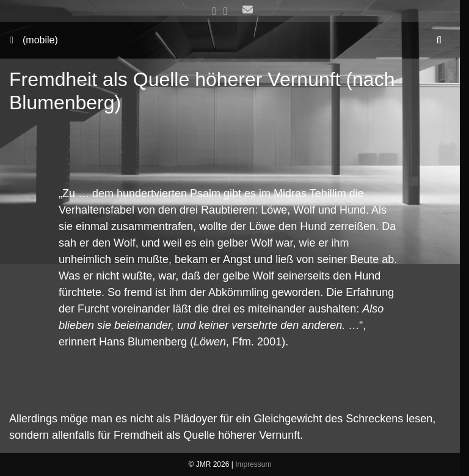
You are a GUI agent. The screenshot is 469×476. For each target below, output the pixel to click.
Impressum (253, 464)
